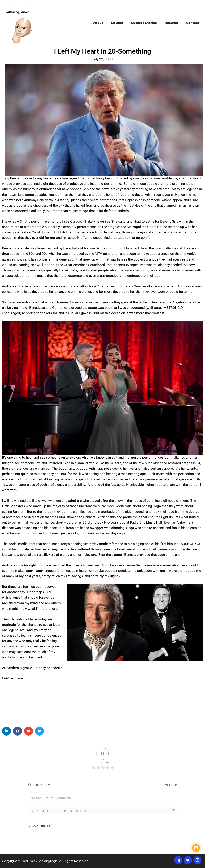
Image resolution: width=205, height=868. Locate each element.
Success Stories (144, 23)
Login (171, 785)
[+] (87, 811)
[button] (7, 731)
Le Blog (117, 23)
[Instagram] (197, 860)
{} (82, 811)
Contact (192, 23)
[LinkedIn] (178, 860)
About (98, 23)
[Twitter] (188, 860)
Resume (171, 23)
